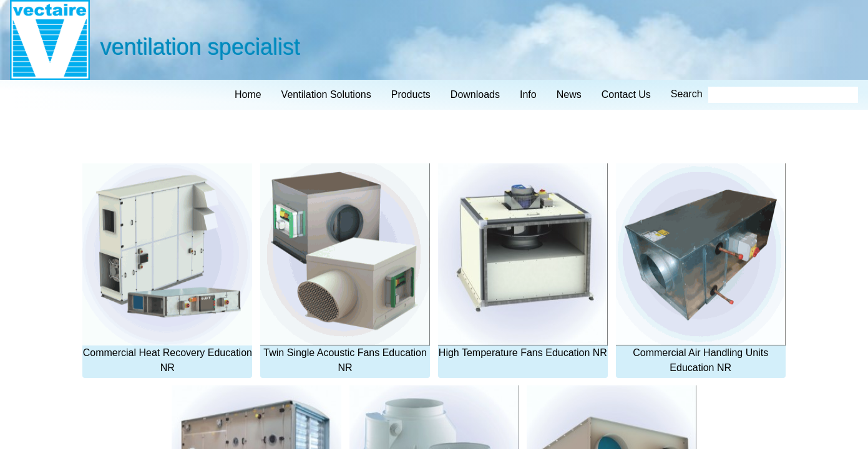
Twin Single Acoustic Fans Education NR (345, 268)
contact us (626, 94)
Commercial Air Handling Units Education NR (701, 268)
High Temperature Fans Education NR (523, 261)
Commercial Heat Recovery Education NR (167, 268)
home (248, 94)
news (569, 94)
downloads (475, 94)
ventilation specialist (200, 46)
